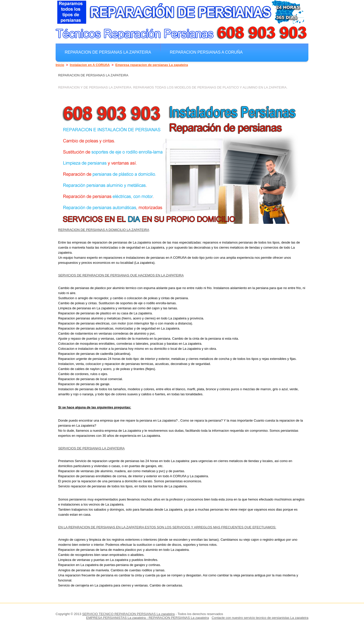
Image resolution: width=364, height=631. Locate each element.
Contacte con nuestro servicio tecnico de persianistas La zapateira (260, 618)
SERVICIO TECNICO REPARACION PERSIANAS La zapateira (128, 614)
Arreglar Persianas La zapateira (102, 63)
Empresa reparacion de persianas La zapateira (152, 65)
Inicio (60, 65)
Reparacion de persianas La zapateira (108, 52)
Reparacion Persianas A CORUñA (206, 52)
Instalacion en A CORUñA (90, 65)
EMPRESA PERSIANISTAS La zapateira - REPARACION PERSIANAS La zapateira (148, 618)
